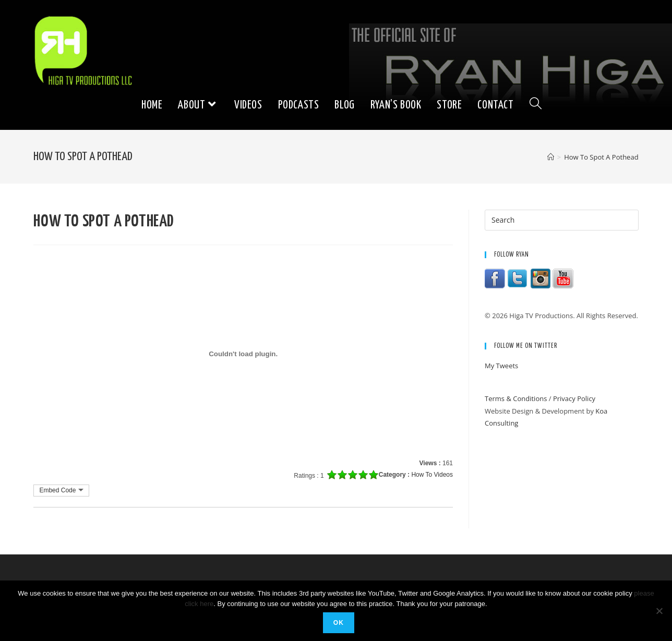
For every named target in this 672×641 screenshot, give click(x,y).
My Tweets (501, 366)
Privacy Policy (574, 398)
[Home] (551, 157)
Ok (339, 623)
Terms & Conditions (516, 398)
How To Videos (432, 475)
